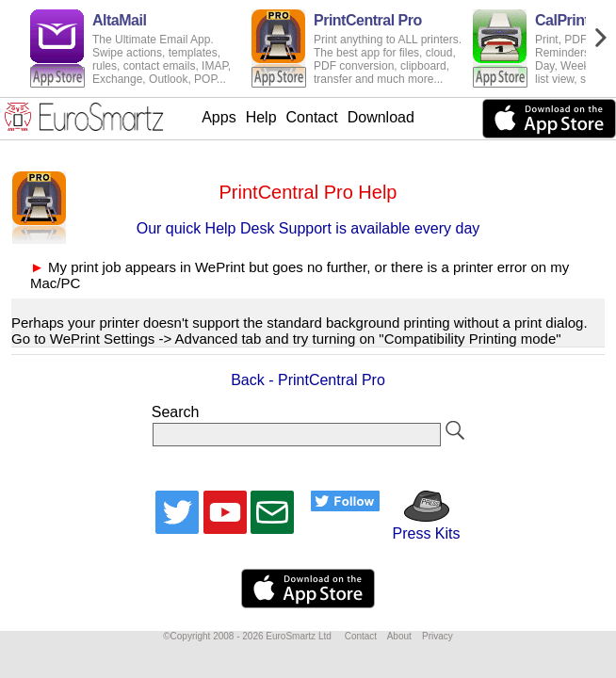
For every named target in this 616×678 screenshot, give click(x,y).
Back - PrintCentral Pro (308, 380)
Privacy (438, 636)
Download (381, 117)
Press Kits (420, 525)
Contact (312, 117)
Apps (219, 117)
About (399, 636)
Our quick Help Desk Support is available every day (308, 228)
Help (261, 117)
